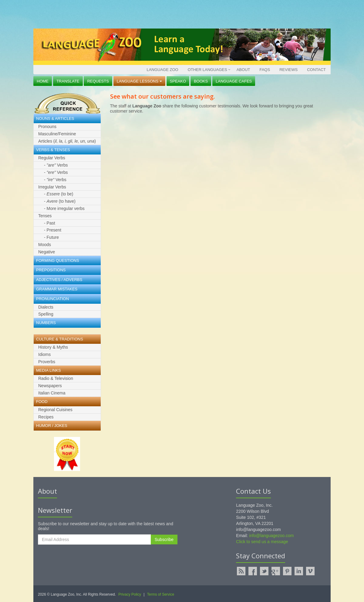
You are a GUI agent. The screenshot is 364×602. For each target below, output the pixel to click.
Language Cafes (234, 81)
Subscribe (164, 539)
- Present (53, 230)
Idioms (44, 354)
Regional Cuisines (55, 410)
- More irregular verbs (64, 208)
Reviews (288, 70)
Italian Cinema (52, 393)
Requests (98, 81)
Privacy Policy (130, 594)
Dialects (46, 307)
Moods (45, 245)
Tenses (45, 216)
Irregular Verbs (52, 187)
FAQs (265, 70)
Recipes (46, 417)
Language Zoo (163, 70)
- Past (50, 223)
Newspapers (50, 386)
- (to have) (60, 201)
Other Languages (207, 70)
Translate (68, 81)
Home (43, 81)
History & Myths (53, 347)
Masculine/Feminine (57, 134)
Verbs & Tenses (53, 150)
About (243, 70)
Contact (316, 70)
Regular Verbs (52, 158)
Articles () (67, 141)
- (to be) (59, 194)
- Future (51, 237)
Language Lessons (139, 81)
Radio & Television (56, 378)
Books (201, 81)
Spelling (46, 314)
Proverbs (47, 362)
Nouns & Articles (55, 118)
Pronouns (47, 127)
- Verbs (56, 165)
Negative (47, 252)
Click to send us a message (262, 542)
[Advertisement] (180, 14)
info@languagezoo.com (271, 536)
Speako (178, 81)
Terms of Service (161, 594)
